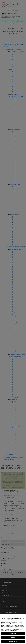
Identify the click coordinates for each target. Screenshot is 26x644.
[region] (13, 629)
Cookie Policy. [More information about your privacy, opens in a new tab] (14, 631)
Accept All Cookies (13, 641)
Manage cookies (13, 633)
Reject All (13, 637)
